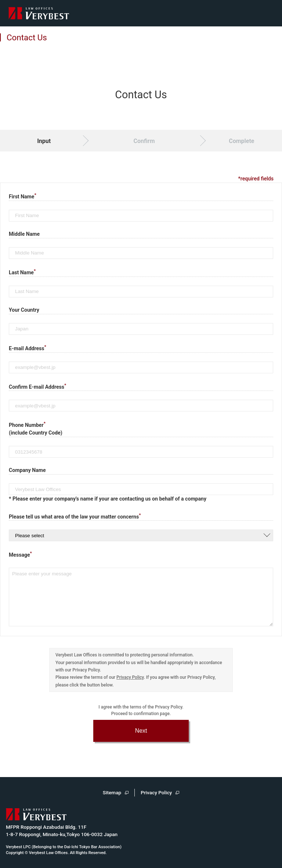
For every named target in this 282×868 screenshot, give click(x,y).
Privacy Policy (130, 677)
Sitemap (112, 792)
